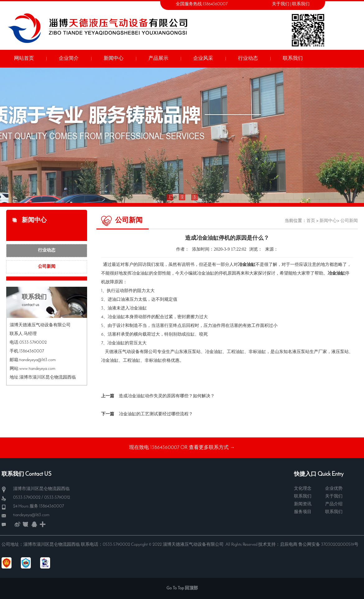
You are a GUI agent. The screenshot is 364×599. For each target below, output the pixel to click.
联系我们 (301, 4)
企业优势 (334, 489)
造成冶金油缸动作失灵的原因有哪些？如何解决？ (167, 396)
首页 (311, 221)
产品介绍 (334, 504)
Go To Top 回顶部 (182, 588)
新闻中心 (328, 221)
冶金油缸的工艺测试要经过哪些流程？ (156, 414)
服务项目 (303, 512)
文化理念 (303, 489)
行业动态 (47, 250)
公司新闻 (47, 267)
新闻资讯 (303, 504)
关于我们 (281, 4)
